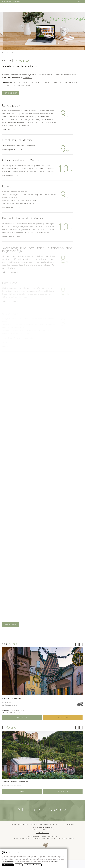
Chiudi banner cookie (64, 851)
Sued (39, 845)
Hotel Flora (9, 7)
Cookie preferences (67, 824)
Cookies (34, 824)
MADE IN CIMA (70, 839)
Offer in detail (22, 725)
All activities (63, 798)
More (22, 798)
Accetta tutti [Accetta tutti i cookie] (8, 865)
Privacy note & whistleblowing (49, 824)
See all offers (63, 725)
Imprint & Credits (24, 824)
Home (4, 53)
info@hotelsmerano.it (43, 833)
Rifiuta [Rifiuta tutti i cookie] (19, 865)
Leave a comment (11, 93)
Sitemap (14, 824)
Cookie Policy (54, 861)
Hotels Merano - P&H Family (11, 2)
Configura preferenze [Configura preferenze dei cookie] (33, 865)
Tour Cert (46, 845)
